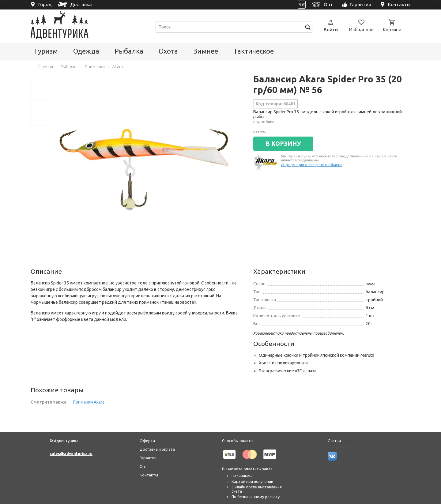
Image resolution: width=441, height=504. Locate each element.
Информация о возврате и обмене (312, 165)
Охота (168, 51)
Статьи (334, 441)
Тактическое (254, 51)
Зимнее (206, 51)
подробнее (264, 122)
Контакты (149, 475)
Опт (143, 466)
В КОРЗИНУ (283, 144)
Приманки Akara (89, 402)
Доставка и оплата (157, 449)
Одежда (86, 51)
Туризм (46, 51)
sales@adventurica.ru (71, 453)
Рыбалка (129, 51)
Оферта (147, 441)
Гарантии (148, 458)
